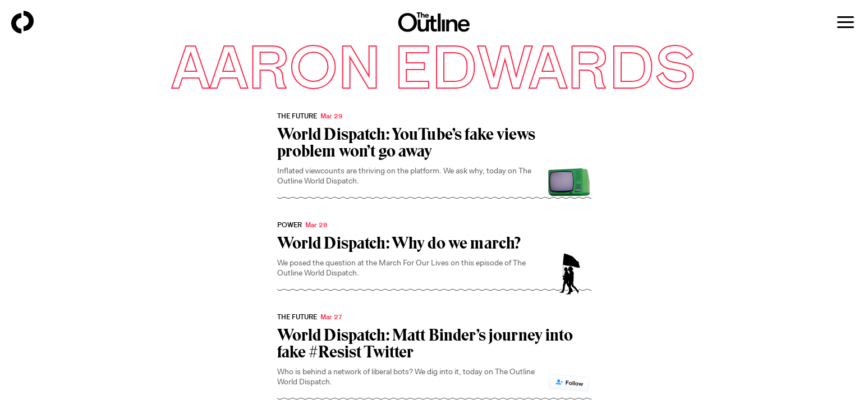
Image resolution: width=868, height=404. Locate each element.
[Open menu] (846, 22)
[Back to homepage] (22, 22)
